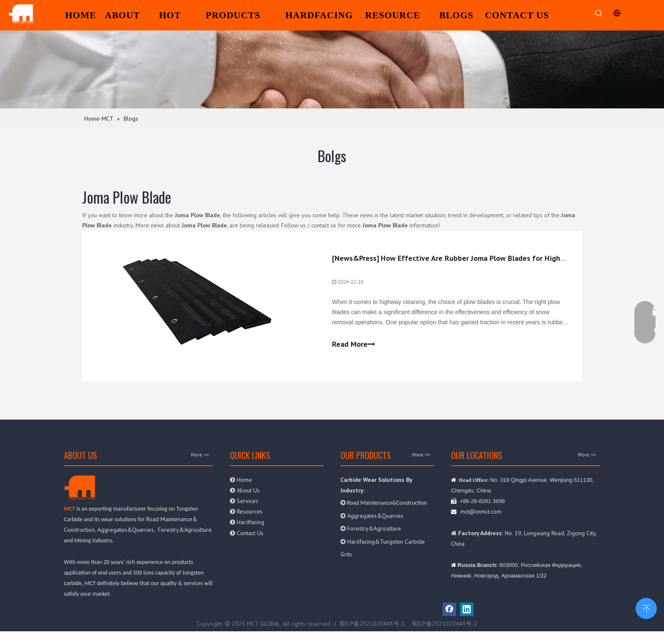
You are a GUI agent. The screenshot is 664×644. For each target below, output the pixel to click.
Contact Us (247, 533)
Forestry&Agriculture (185, 530)
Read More (354, 344)
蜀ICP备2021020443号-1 (372, 624)
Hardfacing (247, 522)
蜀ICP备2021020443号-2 (444, 624)
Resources (246, 511)
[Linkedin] (467, 609)
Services (244, 501)
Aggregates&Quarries (126, 530)
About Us (246, 490)
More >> (200, 455)
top (646, 608)
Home (241, 480)
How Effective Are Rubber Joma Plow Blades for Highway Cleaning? (494, 258)
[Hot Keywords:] (599, 14)
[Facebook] (449, 609)
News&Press (356, 258)
